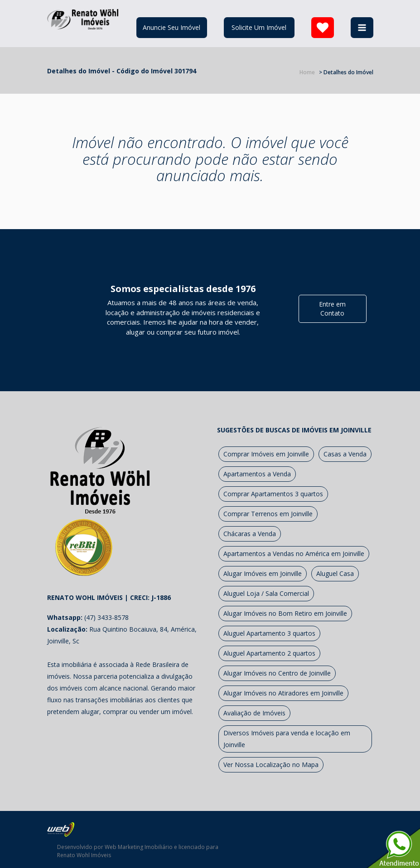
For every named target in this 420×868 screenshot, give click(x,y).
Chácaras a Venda (250, 534)
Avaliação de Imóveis (254, 713)
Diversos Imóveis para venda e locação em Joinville (287, 739)
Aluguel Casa (335, 573)
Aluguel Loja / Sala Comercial (266, 593)
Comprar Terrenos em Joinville (268, 514)
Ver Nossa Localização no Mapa (271, 765)
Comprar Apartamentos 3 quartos (273, 494)
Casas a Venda (345, 454)
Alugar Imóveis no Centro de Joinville (277, 673)
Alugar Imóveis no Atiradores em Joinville (283, 693)
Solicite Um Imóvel (259, 27)
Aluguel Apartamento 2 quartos (269, 653)
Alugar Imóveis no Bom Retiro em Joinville (285, 613)
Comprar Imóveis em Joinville (266, 454)
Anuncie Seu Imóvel (171, 27)
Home (307, 72)
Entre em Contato (332, 309)
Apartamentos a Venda (257, 474)
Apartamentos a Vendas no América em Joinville (294, 554)
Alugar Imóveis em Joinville (263, 573)
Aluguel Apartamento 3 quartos (269, 633)
